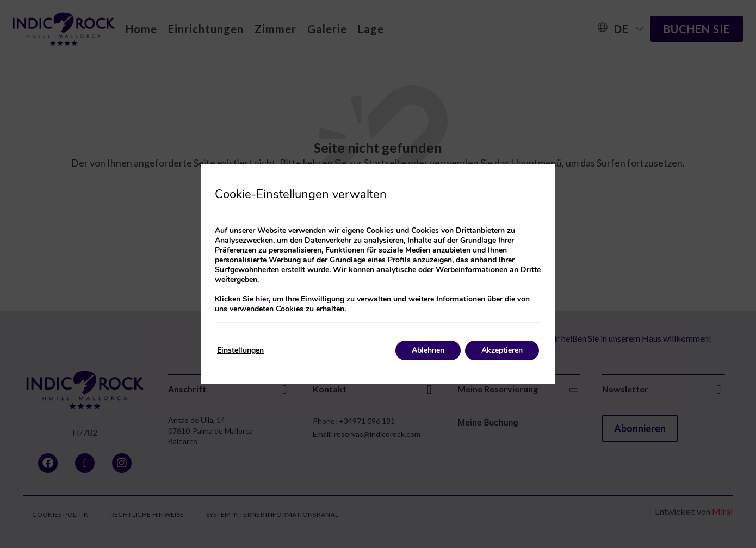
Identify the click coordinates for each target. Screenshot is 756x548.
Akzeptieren (502, 350)
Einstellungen (240, 350)
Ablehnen (428, 350)
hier (262, 299)
